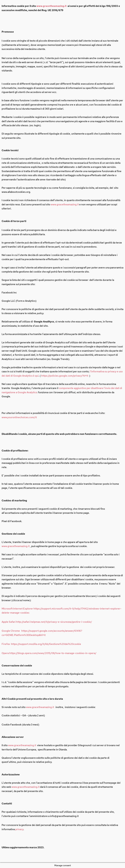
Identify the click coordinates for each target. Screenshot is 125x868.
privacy (19, 829)
